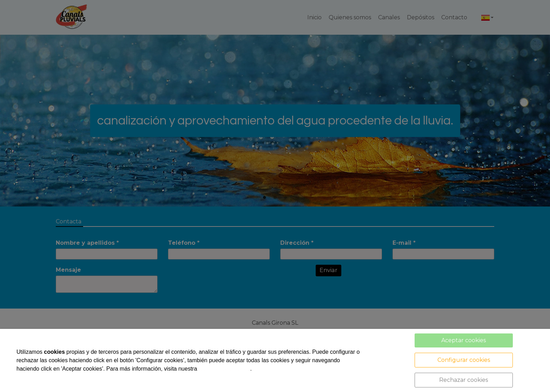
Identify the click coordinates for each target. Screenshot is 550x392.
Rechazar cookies (464, 380)
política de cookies (224, 369)
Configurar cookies (464, 360)
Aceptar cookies (464, 340)
